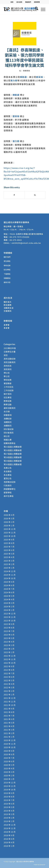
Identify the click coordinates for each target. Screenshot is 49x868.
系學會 (7, 325)
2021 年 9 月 (9, 709)
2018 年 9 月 (9, 835)
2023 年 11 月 (10, 617)
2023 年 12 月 (10, 614)
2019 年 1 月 (9, 821)
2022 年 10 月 (10, 663)
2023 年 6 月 (9, 635)
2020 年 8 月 (9, 754)
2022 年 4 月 (9, 684)
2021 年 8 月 (9, 712)
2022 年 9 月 (9, 666)
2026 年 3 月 (9, 518)
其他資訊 (8, 369)
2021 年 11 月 (10, 702)
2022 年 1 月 (9, 694)
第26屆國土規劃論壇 (13, 450)
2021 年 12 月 (10, 698)
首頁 (12, 2)
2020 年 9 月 (9, 751)
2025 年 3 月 (9, 561)
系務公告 (8, 468)
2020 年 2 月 (9, 775)
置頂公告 (8, 478)
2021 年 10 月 (10, 705)
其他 (6, 355)
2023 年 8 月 (9, 628)
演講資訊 (8, 422)
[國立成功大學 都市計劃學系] (20, 9)
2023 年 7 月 (9, 631)
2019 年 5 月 (9, 807)
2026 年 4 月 (9, 515)
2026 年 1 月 (9, 525)
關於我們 (7, 257)
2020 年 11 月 (10, 744)
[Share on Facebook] (14, 195)
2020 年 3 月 (9, 772)
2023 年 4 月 (9, 642)
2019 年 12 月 (10, 783)
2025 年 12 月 (10, 529)
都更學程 (8, 492)
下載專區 (7, 274)
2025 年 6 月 (9, 550)
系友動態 (8, 471)
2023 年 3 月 (9, 645)
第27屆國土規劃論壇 (13, 454)
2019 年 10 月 (10, 790)
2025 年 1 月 (9, 568)
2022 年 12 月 (10, 656)
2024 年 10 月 (10, 578)
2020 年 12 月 (10, 740)
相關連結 (7, 278)
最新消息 (7, 282)
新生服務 (8, 305)
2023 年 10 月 (10, 621)
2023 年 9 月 (9, 624)
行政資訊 (8, 485)
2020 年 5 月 (9, 765)
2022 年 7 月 (9, 673)
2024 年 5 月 (9, 596)
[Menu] (42, 9)
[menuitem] (12, 2)
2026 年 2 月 (9, 522)
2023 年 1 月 (9, 652)
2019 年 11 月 (10, 786)
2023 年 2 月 (9, 649)
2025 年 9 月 (9, 540)
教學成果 (8, 401)
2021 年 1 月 (9, 737)
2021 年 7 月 (9, 716)
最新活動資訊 (10, 408)
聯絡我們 (28, 2)
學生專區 (7, 261)
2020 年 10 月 (10, 747)
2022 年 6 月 (9, 677)
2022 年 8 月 (9, 670)
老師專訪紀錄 (10, 482)
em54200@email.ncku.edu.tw (26, 243)
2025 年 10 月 (10, 536)
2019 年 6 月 (9, 804)
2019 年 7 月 (9, 800)
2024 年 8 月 (9, 585)
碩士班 (7, 436)
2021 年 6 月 (9, 719)
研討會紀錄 (9, 429)
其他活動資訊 (10, 362)
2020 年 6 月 (9, 761)
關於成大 (8, 302)
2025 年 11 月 (10, 533)
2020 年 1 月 (9, 779)
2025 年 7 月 (9, 547)
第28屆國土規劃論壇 (13, 457)
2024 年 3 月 (9, 603)
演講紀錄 (8, 419)
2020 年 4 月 (9, 768)
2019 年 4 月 (9, 811)
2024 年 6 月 (9, 592)
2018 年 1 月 (9, 846)
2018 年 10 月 (10, 832)
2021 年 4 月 (9, 726)
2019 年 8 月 (9, 797)
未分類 (7, 412)
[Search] (35, 9)
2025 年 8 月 (9, 543)
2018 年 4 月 (9, 842)
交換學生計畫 (10, 352)
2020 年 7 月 (9, 758)
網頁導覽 (37, 2)
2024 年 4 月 (9, 599)
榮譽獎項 (26, 71)
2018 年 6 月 (9, 839)
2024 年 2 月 (9, 606)
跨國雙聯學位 (10, 489)
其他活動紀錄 (10, 359)
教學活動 (8, 404)
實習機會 (8, 383)
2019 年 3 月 (9, 814)
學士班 (7, 376)
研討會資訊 (9, 433)
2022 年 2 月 (9, 691)
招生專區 (7, 270)
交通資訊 (8, 311)
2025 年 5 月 (9, 554)
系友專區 (8, 475)
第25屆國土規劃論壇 (13, 447)
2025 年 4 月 (9, 557)
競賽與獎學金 (10, 443)
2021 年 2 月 (9, 733)
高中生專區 (9, 496)
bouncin (43, 864)
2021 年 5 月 (9, 723)
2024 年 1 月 (9, 610)
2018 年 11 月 (10, 828)
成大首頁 (19, 2)
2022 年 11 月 (10, 659)
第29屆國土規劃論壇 (13, 461)
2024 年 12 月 (10, 571)
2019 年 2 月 (9, 818)
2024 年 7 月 (9, 589)
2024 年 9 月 (9, 582)
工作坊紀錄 (9, 390)
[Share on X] (35, 195)
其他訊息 (8, 366)
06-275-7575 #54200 (19, 237)
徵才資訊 (8, 394)
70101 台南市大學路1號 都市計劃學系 (26, 234)
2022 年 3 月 (9, 687)
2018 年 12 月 (10, 825)
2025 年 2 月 (9, 564)
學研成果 (7, 265)
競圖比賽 (8, 440)
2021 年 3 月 (9, 730)
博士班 (7, 373)
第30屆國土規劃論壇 (13, 464)
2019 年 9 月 (9, 793)
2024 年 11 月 (10, 575)
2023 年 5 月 (9, 638)
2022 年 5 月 (9, 680)
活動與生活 (9, 308)
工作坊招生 (9, 387)
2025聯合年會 (10, 348)
